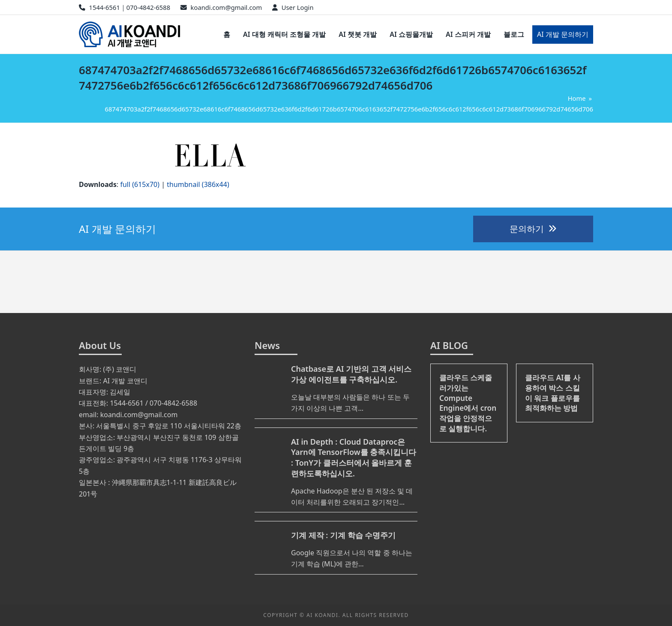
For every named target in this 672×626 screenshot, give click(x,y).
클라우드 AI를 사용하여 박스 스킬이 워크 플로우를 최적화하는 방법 (553, 393)
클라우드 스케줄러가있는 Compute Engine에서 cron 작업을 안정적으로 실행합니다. (468, 403)
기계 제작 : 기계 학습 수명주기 (343, 535)
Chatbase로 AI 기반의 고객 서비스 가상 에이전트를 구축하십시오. (351, 374)
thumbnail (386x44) (198, 184)
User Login (298, 7)
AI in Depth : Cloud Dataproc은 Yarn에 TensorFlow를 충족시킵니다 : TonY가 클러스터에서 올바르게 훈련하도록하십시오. (354, 457)
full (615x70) (140, 184)
